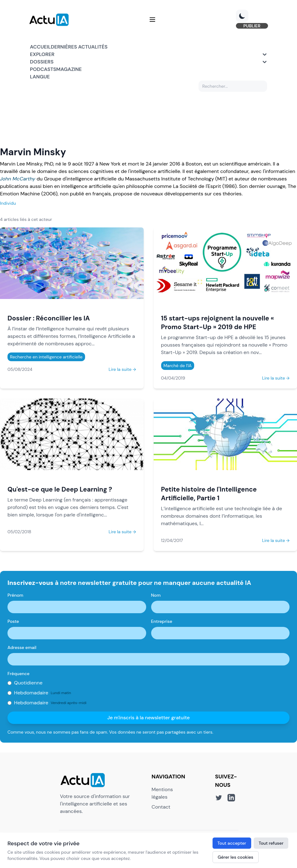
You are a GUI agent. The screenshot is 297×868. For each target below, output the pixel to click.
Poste (13, 622)
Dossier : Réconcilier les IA (49, 318)
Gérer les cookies (236, 857)
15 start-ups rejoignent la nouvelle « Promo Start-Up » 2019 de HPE (218, 323)
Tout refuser (271, 843)
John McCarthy (18, 179)
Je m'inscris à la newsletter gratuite (148, 718)
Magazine (69, 70)
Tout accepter (232, 843)
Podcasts (43, 70)
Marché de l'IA (178, 366)
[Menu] (152, 20)
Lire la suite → (122, 370)
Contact (161, 807)
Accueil (40, 47)
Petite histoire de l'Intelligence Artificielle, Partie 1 (209, 494)
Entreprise (162, 622)
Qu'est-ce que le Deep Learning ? (60, 490)
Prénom (15, 596)
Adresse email (22, 648)
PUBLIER (251, 26)
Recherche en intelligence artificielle (46, 357)
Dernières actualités (79, 47)
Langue (40, 77)
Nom (156, 596)
